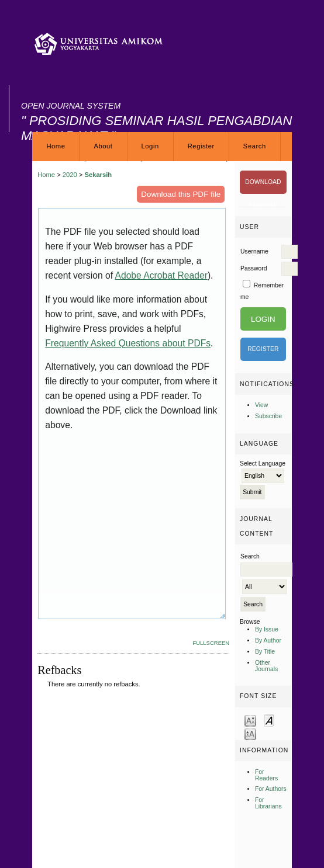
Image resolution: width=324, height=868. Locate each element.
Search (255, 146)
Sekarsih (98, 175)
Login (150, 146)
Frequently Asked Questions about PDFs (128, 343)
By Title (265, 652)
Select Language (263, 463)
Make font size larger (250, 733)
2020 (70, 175)
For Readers (266, 775)
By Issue (267, 629)
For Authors (271, 789)
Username (254, 251)
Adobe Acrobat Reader (161, 275)
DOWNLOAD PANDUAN (263, 186)
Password (254, 268)
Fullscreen (211, 643)
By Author (268, 640)
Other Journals (266, 666)
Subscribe (268, 416)
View (261, 405)
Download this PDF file (181, 194)
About (103, 146)
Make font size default (269, 720)
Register (201, 146)
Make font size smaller (250, 720)
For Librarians (268, 803)
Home (56, 146)
